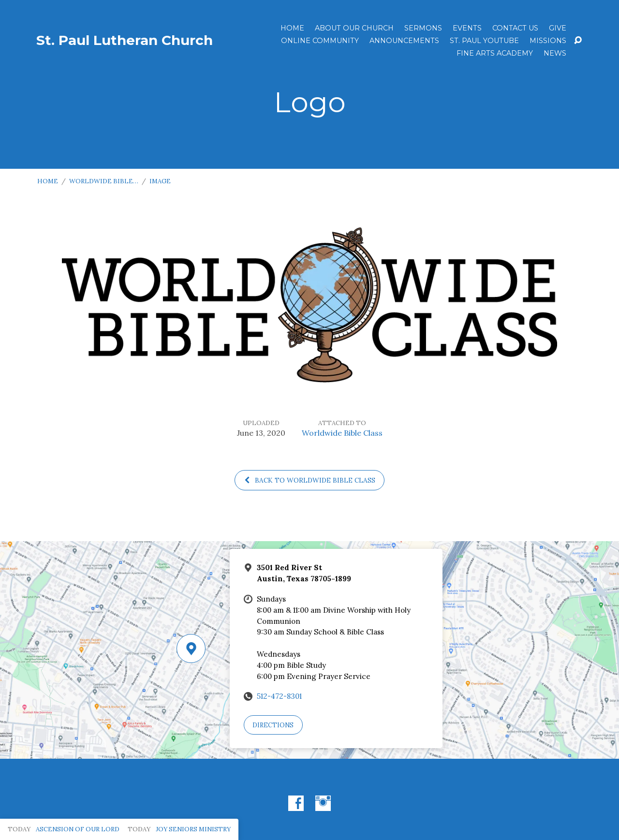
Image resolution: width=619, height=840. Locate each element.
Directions (273, 725)
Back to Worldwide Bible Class (309, 480)
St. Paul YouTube (484, 41)
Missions (548, 41)
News (555, 53)
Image (160, 181)
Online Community (320, 41)
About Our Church (354, 28)
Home (292, 28)
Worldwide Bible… (104, 181)
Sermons (423, 28)
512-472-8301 (279, 696)
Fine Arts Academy (495, 53)
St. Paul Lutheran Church (125, 40)
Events (467, 28)
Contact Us (515, 28)
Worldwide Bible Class (342, 433)
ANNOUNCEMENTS (404, 41)
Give (558, 28)
